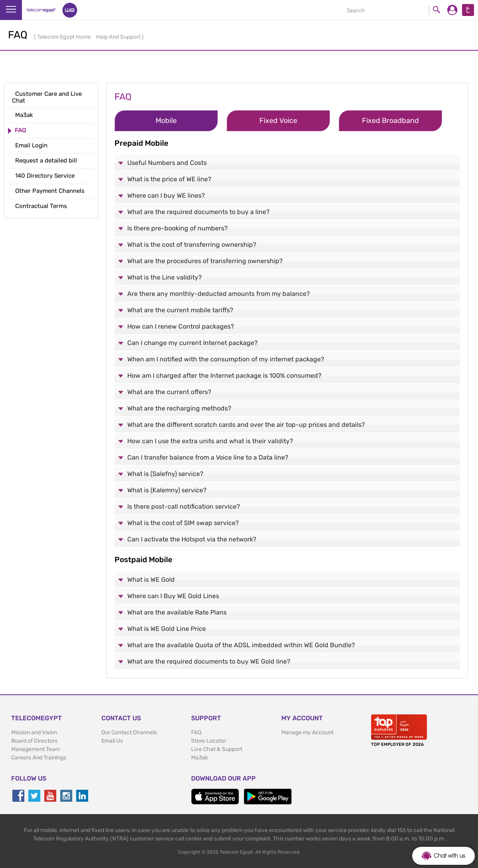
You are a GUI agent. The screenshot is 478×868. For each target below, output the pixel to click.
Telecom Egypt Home (65, 37)
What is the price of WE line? (169, 179)
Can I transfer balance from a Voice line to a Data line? (208, 457)
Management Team (36, 749)
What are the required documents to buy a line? (199, 212)
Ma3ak (199, 758)
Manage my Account (307, 732)
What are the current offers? (169, 392)
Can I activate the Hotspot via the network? (192, 539)
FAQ (196, 732)
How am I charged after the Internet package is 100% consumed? (224, 376)
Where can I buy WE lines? (166, 195)
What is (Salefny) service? (165, 474)
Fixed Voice (278, 121)
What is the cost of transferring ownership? (192, 245)
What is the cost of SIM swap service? (183, 523)
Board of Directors (34, 741)
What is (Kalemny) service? (167, 490)
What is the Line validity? (165, 277)
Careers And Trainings (39, 758)
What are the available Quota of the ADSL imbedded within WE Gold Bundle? (241, 645)
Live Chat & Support (217, 749)
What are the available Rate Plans (177, 612)
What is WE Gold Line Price (167, 629)
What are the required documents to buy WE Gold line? (209, 661)
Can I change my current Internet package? (193, 343)
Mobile (166, 121)
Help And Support (119, 37)
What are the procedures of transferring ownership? (205, 261)
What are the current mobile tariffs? (180, 310)
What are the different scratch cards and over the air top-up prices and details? (246, 425)
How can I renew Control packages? (181, 326)
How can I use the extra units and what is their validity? (210, 441)
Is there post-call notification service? (184, 506)
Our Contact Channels (129, 732)
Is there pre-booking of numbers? (178, 228)
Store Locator (209, 741)
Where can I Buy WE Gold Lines (173, 596)
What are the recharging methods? (179, 408)
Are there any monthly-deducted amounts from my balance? (219, 294)
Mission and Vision (34, 732)
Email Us (112, 741)
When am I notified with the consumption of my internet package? (226, 359)
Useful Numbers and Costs (167, 163)
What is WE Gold (151, 580)
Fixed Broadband (390, 121)
